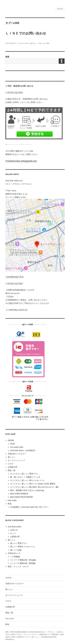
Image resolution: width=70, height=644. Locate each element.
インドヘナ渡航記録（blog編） (24, 560)
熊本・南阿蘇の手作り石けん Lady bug (27, 490)
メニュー (60, 9)
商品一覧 (12, 470)
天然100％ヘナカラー (17, 454)
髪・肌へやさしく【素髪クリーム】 (25, 477)
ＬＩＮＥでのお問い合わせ (26, 33)
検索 (7, 57)
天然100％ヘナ (14, 553)
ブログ (11, 464)
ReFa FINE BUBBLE (19, 494)
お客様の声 (13, 467)
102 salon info (17, 447)
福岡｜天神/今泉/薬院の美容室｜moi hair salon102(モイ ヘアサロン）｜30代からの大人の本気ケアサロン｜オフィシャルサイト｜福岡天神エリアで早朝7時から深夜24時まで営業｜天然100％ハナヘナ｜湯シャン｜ (35, 634)
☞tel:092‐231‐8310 (14, 92)
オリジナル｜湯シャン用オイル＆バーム (27, 480)
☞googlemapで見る (14, 277)
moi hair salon (23, 43)
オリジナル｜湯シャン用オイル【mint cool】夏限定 (33, 484)
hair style (12, 500)
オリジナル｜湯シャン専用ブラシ (24, 474)
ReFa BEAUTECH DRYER (21, 497)
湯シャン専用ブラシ (19, 543)
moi (44, 43)
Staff (12, 444)
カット (13, 533)
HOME (11, 440)
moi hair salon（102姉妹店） (23, 450)
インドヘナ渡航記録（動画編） (23, 563)
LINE (40, 43)
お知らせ (33, 43)
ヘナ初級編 (15, 557)
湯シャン (12, 457)
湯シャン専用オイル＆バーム (23, 547)
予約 (48, 43)
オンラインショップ (16, 460)
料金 (10, 504)
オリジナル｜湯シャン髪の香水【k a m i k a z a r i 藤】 (35, 487)
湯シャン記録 (16, 550)
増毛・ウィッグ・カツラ (18, 567)
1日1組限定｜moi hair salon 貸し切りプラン (29, 507)
